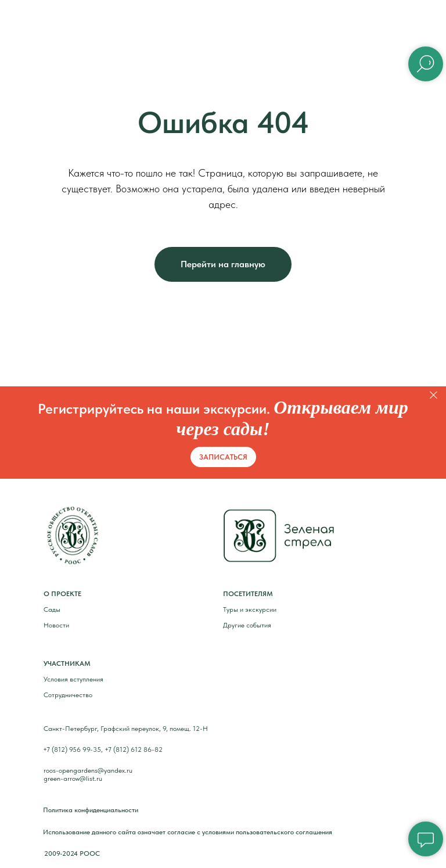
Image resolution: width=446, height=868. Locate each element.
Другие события (247, 625)
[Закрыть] (434, 395)
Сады (52, 609)
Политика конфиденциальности (91, 810)
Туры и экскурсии (250, 609)
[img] (73, 535)
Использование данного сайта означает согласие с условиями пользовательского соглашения (188, 832)
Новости (56, 625)
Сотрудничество (68, 695)
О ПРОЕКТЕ (62, 594)
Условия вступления (73, 679)
